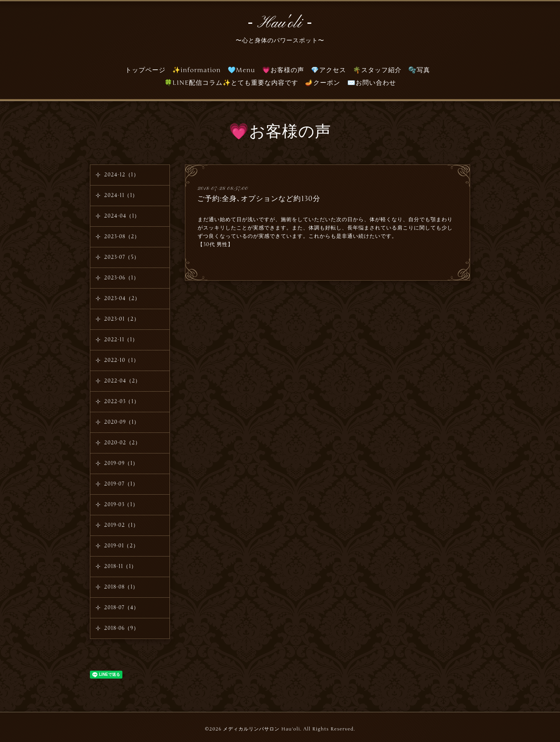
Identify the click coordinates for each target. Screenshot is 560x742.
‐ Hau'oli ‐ (280, 23)
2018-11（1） (120, 566)
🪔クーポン (323, 83)
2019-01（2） (121, 546)
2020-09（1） (122, 422)
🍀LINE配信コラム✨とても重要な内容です (231, 83)
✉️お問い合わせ (372, 83)
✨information (197, 70)
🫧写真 (419, 70)
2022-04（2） (122, 381)
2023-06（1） (122, 278)
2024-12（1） (122, 175)
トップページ (145, 70)
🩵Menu (242, 70)
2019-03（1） (121, 505)
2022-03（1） (122, 402)
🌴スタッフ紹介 (377, 70)
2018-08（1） (121, 587)
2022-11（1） (121, 340)
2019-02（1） (121, 525)
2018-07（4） (122, 608)
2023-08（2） (122, 237)
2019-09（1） (121, 463)
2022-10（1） (122, 360)
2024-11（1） (121, 195)
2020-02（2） (122, 443)
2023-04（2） (122, 298)
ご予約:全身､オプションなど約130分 (259, 199)
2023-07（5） (122, 257)
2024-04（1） (122, 216)
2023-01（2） (122, 319)
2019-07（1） (121, 484)
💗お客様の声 (283, 70)
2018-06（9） (122, 628)
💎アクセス (329, 70)
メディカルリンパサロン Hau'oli (261, 729)
